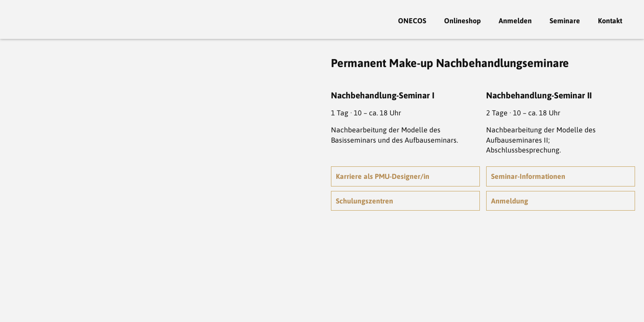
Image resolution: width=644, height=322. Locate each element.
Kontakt (610, 21)
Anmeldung (510, 201)
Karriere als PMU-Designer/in (383, 176)
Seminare (565, 21)
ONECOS (412, 21)
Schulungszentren (364, 201)
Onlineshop (462, 21)
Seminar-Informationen (528, 176)
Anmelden (515, 21)
